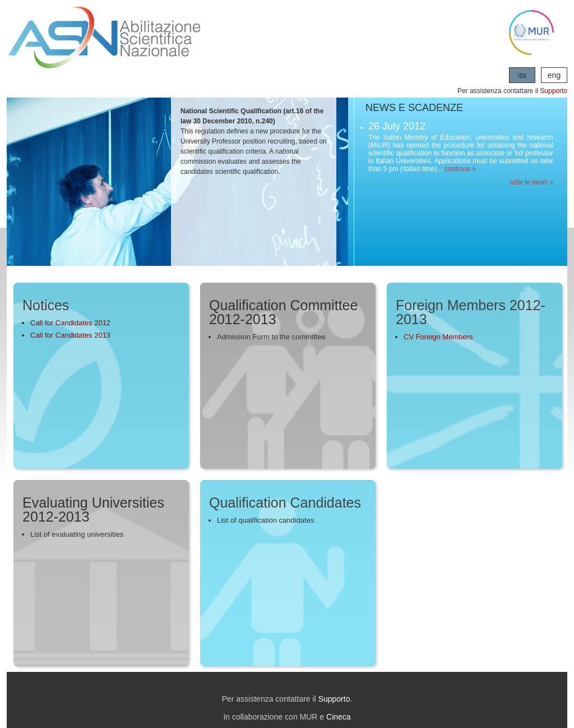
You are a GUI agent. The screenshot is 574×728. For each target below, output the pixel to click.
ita (522, 75)
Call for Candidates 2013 (70, 335)
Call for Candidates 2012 (70, 323)
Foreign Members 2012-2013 (471, 312)
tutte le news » (532, 182)
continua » (460, 169)
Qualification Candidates (285, 503)
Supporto (554, 91)
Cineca (339, 717)
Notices (46, 305)
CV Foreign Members (438, 337)
